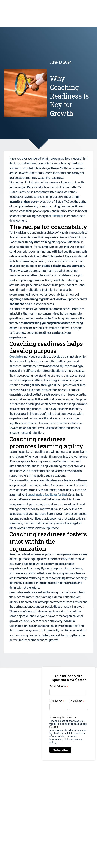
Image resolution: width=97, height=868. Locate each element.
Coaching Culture (50, 810)
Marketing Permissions (63, 717)
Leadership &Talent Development (53, 828)
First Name (57, 701)
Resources (86, 807)
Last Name (77, 701)
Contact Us (86, 823)
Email (54, 727)
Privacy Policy (52, 857)
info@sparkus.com (19, 786)
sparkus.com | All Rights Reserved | (24, 857)
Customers (86, 786)
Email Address (59, 687)
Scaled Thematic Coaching (50, 791)
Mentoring (51, 844)
